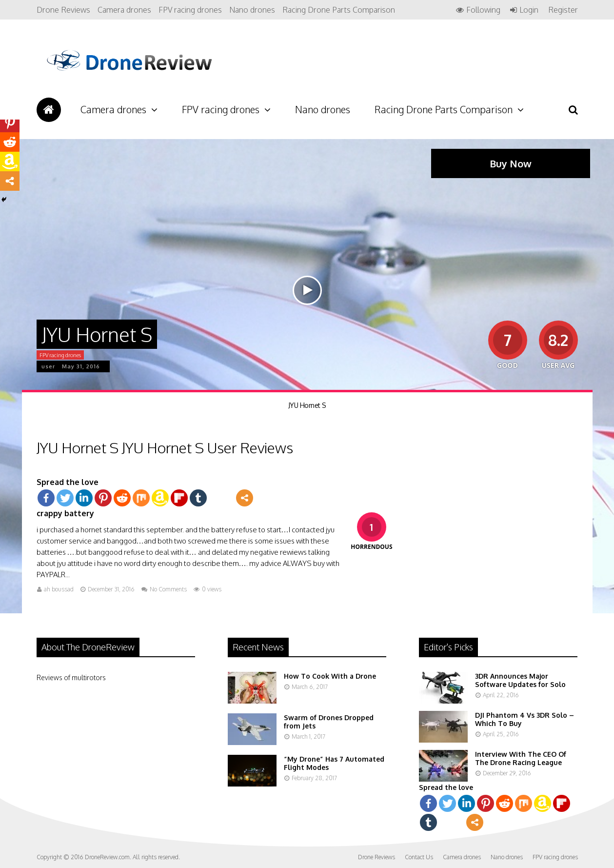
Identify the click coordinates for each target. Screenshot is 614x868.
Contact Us (419, 857)
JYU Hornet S (307, 405)
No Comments (168, 589)
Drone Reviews (63, 10)
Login (529, 10)
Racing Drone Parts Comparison (339, 10)
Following (483, 10)
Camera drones (124, 10)
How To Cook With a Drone (330, 676)
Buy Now (511, 163)
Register (563, 10)
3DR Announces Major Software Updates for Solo (520, 680)
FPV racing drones (190, 10)
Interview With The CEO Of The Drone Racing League (521, 758)
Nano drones (252, 10)
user (48, 366)
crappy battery (65, 513)
